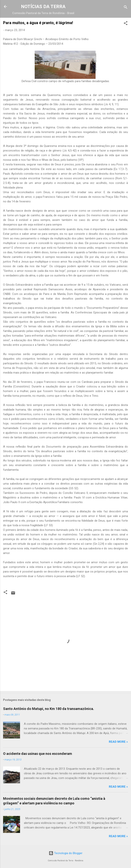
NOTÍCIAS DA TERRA (43, 7)
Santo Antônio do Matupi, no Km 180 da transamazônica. (49, 709)
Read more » (118, 742)
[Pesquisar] (126, 8)
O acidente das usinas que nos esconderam (38, 754)
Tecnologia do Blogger (66, 853)
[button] (126, 24)
